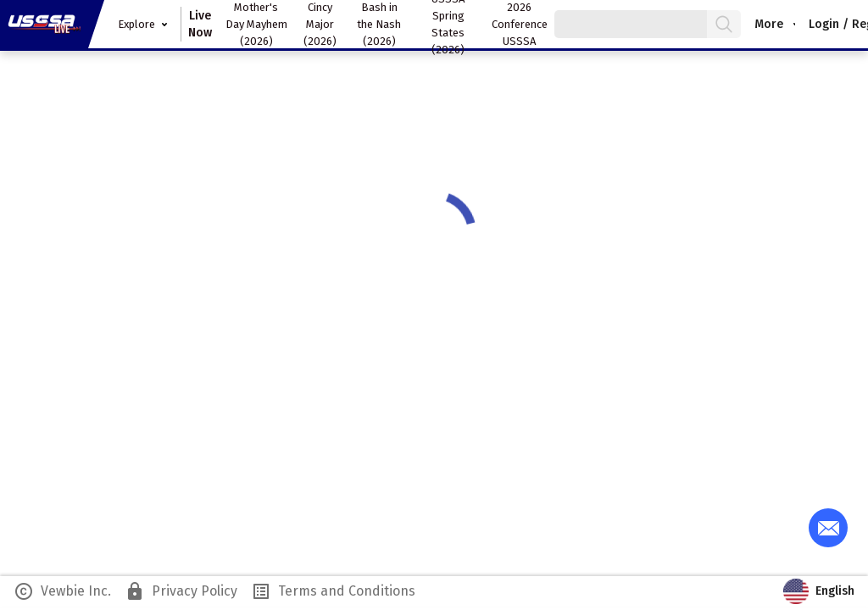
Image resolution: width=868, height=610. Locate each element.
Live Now (200, 24)
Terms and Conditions (333, 591)
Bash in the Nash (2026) (379, 24)
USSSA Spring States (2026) (448, 24)
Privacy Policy (181, 591)
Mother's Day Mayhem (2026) (256, 24)
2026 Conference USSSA (520, 24)
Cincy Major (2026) (320, 24)
